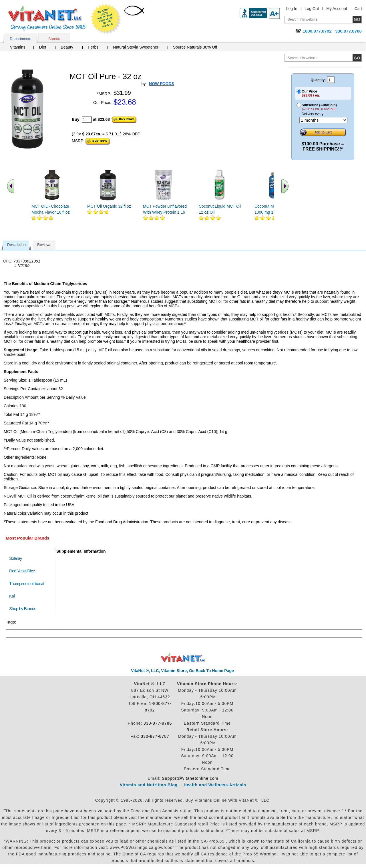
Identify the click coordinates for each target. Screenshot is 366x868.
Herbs (93, 47)
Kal (12, 596)
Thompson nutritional (27, 583)
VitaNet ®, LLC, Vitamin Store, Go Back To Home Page (182, 671)
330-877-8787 (155, 736)
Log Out (312, 9)
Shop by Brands (24, 609)
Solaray (15, 558)
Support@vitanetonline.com (190, 778)
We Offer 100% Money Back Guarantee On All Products (106, 19)
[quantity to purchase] (87, 120)
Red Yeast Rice (22, 571)
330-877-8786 (158, 723)
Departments (20, 39)
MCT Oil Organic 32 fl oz (109, 206)
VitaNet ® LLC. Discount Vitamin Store (183, 658)
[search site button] (357, 58)
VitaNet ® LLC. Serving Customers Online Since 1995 (47, 18)
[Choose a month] (323, 120)
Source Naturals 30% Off (195, 47)
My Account (337, 9)
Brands (54, 39)
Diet (42, 47)
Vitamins (18, 47)
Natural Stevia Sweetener (136, 47)
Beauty (67, 47)
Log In (292, 9)
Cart (358, 9)
